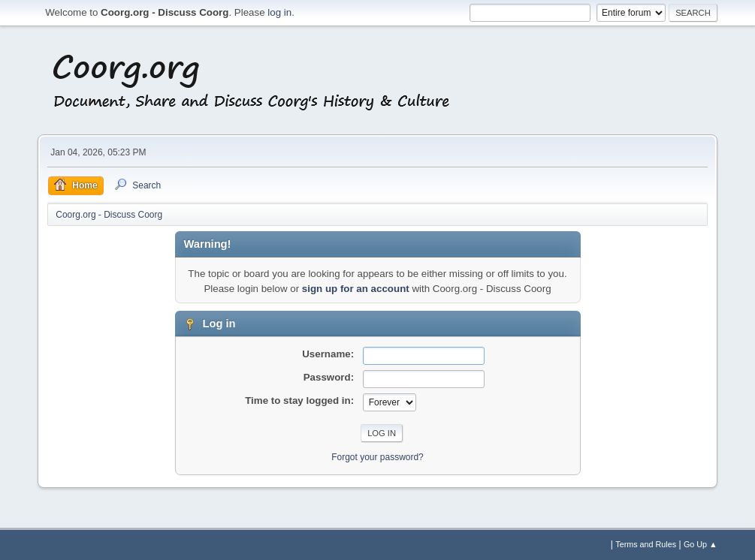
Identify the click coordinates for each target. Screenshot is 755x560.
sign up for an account (356, 289)
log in (279, 12)
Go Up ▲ (701, 544)
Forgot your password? (377, 457)
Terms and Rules (646, 544)
